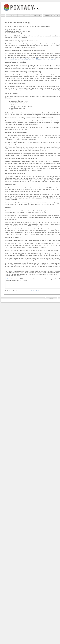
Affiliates (51, 298)
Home (12, 15)
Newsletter (49, 15)
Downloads (36, 15)
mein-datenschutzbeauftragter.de (33, 291)
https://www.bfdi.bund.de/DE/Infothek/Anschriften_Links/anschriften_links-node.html (30, 59)
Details (24, 15)
